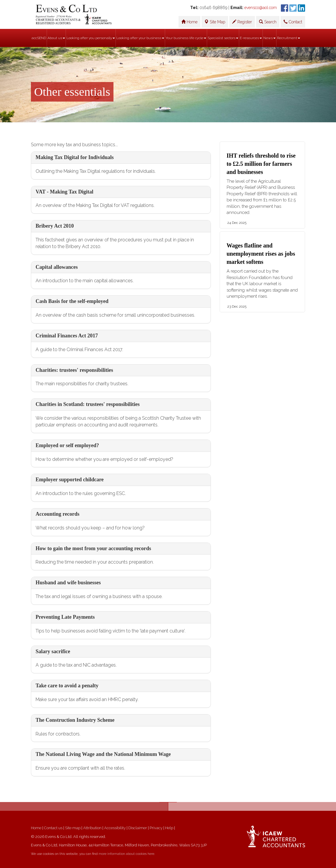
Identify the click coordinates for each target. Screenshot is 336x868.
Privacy (156, 828)
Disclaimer (138, 828)
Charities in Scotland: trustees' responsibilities (88, 404)
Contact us (53, 828)
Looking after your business (140, 38)
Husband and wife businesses (68, 583)
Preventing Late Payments (65, 617)
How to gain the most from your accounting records (93, 548)
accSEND (39, 38)
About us (56, 38)
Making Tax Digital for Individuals (75, 157)
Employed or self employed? (67, 445)
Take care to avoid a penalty (67, 686)
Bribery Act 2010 (55, 226)
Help (169, 828)
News (269, 38)
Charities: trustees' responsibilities (74, 370)
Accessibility (115, 828)
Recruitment (289, 38)
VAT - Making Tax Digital (64, 192)
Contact (293, 22)
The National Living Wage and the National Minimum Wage (103, 754)
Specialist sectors (223, 38)
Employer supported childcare (70, 480)
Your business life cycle (186, 38)
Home (189, 22)
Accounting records (57, 514)
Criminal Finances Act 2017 (67, 336)
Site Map (215, 22)
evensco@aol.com (261, 8)
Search (268, 22)
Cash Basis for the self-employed (72, 301)
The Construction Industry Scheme (75, 720)
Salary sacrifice (53, 651)
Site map (73, 828)
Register (242, 22)
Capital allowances (57, 267)
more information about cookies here (126, 854)
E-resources (251, 38)
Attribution (92, 828)
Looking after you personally (91, 38)
